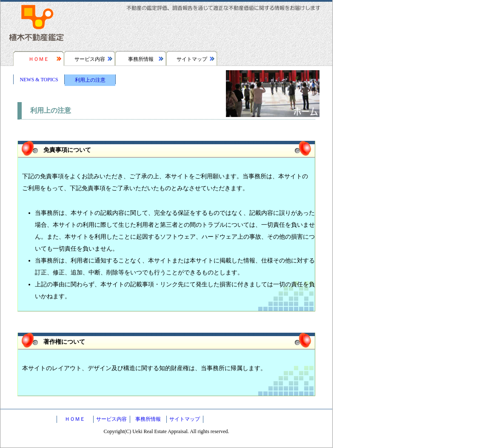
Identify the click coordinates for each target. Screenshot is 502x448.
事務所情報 (141, 59)
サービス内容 (90, 59)
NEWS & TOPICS (39, 80)
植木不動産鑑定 (37, 26)
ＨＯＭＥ (39, 59)
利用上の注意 (90, 80)
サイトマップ (192, 59)
